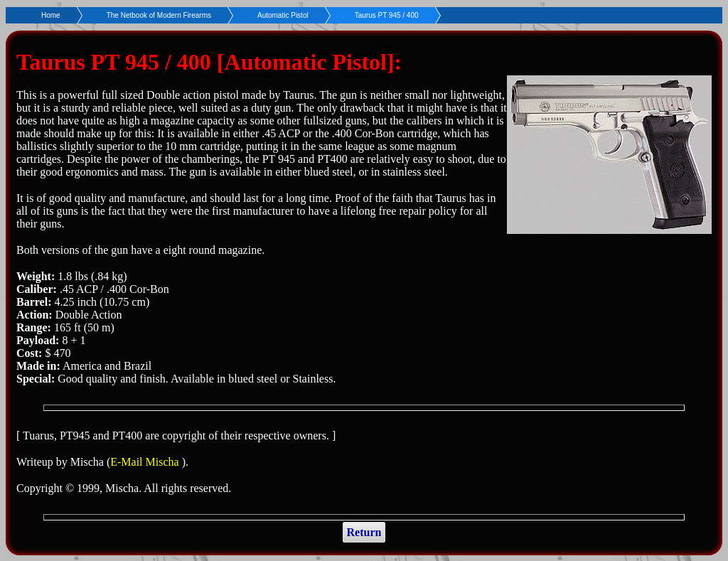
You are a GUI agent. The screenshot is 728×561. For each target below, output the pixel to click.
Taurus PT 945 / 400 (387, 15)
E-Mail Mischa (146, 462)
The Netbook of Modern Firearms (159, 15)
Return (364, 532)
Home (51, 15)
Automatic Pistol (283, 15)
